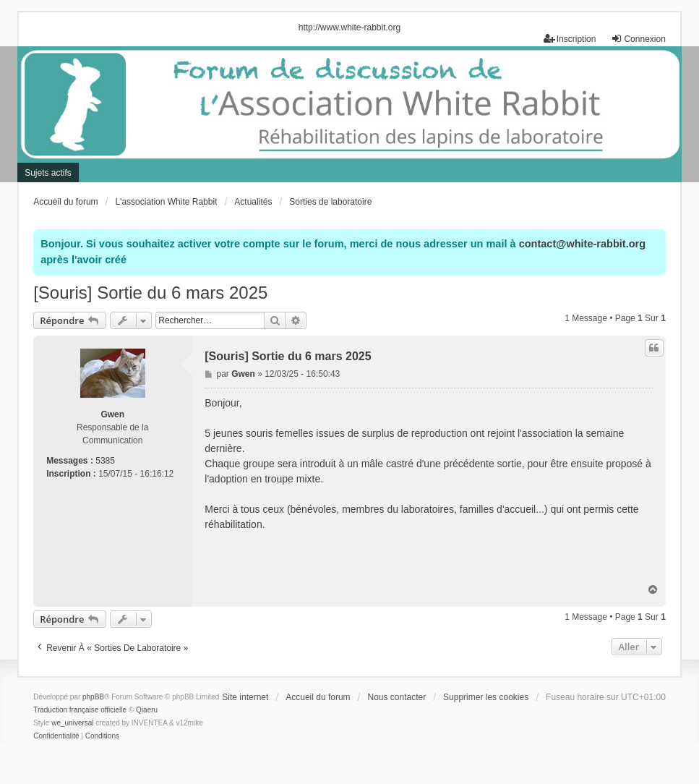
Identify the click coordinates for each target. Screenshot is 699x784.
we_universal (72, 723)
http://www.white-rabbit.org (349, 27)
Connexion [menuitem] (638, 39)
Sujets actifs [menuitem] (48, 173)
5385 (105, 461)
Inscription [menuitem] (570, 39)
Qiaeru (147, 710)
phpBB (93, 697)
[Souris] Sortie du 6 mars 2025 (150, 293)
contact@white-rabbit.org (582, 244)
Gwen (112, 414)
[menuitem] (56, 736)
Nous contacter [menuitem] (396, 697)
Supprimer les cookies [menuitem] (486, 697)
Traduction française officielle (80, 710)
